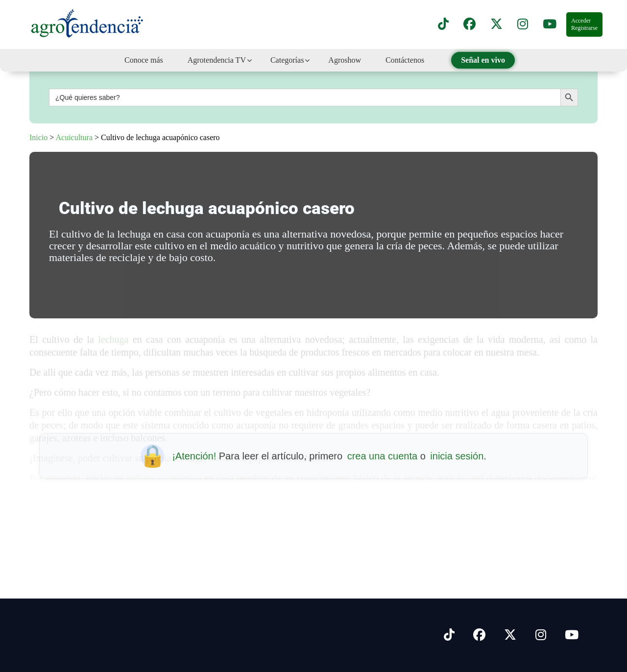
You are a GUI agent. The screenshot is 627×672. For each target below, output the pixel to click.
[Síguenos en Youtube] (572, 635)
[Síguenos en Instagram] (541, 635)
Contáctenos (405, 60)
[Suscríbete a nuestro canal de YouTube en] (550, 24)
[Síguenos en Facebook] (470, 24)
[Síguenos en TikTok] (443, 24)
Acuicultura (74, 137)
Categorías (287, 60)
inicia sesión (457, 456)
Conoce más (144, 60)
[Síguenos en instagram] (523, 24)
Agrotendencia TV (217, 60)
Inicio (38, 137)
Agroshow (345, 60)
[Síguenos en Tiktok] (449, 635)
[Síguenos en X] (496, 24)
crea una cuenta (382, 456)
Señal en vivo (483, 60)
